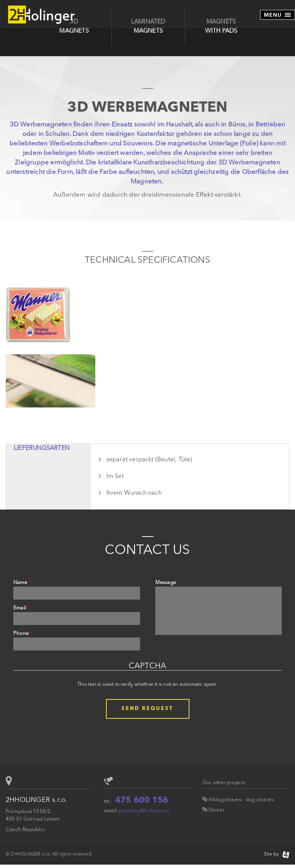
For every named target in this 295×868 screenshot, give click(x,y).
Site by (277, 854)
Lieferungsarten (42, 448)
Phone (23, 634)
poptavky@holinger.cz (144, 811)
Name (22, 583)
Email (21, 608)
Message (166, 583)
